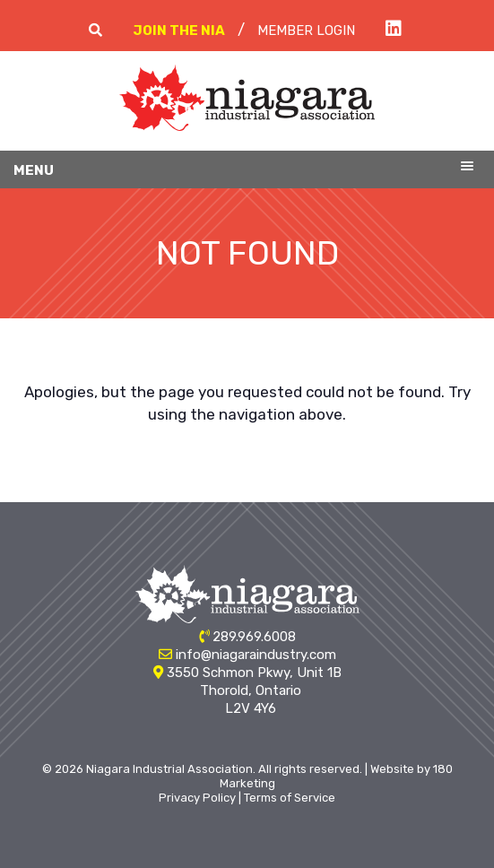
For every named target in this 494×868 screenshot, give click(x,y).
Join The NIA (179, 30)
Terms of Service (290, 798)
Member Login (306, 30)
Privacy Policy (197, 798)
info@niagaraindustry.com (256, 655)
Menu (34, 170)
